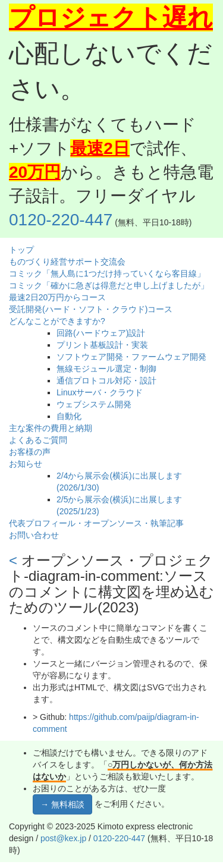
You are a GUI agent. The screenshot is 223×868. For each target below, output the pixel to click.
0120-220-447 (61, 220)
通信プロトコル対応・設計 (106, 380)
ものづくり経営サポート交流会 (67, 262)
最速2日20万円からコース (57, 297)
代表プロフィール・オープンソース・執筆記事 (96, 523)
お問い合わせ (34, 535)
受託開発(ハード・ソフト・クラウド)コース (91, 309)
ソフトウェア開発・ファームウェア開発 (131, 357)
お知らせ (26, 464)
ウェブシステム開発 (94, 404)
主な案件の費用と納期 (51, 428)
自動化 (69, 416)
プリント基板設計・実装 (102, 345)
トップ (21, 250)
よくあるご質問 (38, 440)
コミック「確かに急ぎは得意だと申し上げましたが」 (109, 285)
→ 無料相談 (62, 804)
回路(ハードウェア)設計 (101, 333)
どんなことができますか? (57, 321)
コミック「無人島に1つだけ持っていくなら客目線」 (107, 273)
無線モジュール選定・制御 (106, 369)
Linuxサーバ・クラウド (100, 392)
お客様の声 (30, 452)
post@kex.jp (63, 838)
